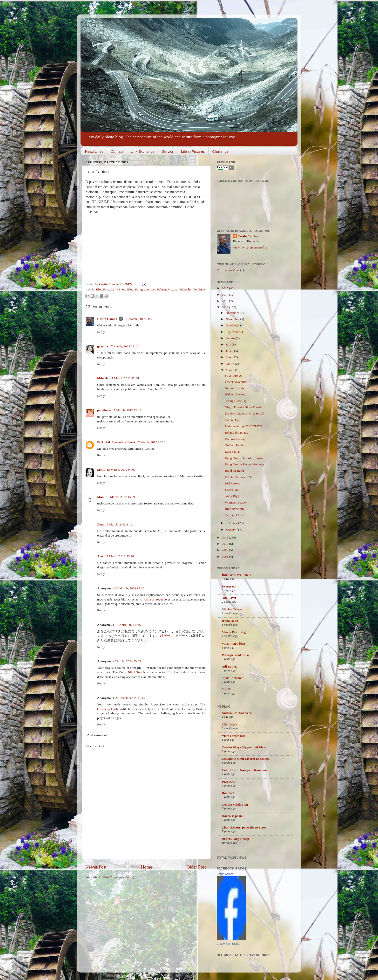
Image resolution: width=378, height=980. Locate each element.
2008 (225, 556)
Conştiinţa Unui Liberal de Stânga (246, 759)
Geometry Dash (107, 709)
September (233, 332)
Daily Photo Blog (122, 289)
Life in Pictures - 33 (238, 477)
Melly (101, 470)
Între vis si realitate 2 (236, 575)
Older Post (196, 867)
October (231, 325)
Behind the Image (236, 432)
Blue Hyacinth (234, 509)
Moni (101, 497)
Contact (117, 151)
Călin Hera (229, 724)
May (229, 357)
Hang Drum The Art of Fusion (245, 458)
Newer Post (96, 867)
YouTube (199, 289)
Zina (100, 524)
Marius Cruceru (233, 609)
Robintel (228, 793)
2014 (225, 294)
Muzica (172, 289)
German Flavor (235, 515)
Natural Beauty (235, 388)
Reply (101, 332)
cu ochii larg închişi (235, 839)
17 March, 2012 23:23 (151, 442)
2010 (225, 544)
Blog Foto (102, 289)
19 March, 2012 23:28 (119, 556)
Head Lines (94, 151)
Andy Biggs (233, 496)
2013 (225, 301)
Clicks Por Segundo (153, 599)
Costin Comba (109, 284)
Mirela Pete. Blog (234, 632)
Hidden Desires (235, 394)
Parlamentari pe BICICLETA (244, 426)
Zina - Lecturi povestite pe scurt (244, 827)
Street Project (234, 376)
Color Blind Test (131, 672)
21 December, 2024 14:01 (132, 698)
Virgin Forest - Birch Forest (243, 407)
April (229, 363)
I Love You (232, 490)
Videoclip (185, 289)
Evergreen (229, 586)
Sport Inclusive (232, 678)
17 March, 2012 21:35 (139, 319)
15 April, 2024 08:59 (129, 625)
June (229, 351)
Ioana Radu (230, 621)
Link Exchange (142, 151)
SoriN (226, 689)
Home (147, 867)
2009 (225, 550)
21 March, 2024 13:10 (130, 588)
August (231, 338)
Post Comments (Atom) (119, 877)
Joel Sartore (233, 483)
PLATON (228, 782)
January (231, 529)
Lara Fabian (158, 289)
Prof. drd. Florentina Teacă (116, 442)
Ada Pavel (229, 598)
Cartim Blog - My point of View (244, 747)
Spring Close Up (236, 401)
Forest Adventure (236, 382)
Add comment (97, 735)
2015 (225, 288)
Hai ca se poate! (233, 816)
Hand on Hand (234, 471)
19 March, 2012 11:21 (119, 524)
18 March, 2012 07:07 (121, 470)
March (230, 370)
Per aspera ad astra (235, 655)
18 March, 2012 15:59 (121, 497)
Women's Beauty (236, 502)
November (233, 319)
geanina (103, 346)
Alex (100, 556)
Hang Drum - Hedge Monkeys (245, 464)
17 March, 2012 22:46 (127, 410)
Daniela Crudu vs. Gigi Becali (245, 413)
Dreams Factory (235, 439)
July (229, 344)
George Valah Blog (235, 804)
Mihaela (103, 378)
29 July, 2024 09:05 (128, 661)
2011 (225, 537)
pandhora (104, 410)
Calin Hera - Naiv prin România (244, 770)
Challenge (220, 151)
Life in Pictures (193, 151)
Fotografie (142, 289)
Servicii (168, 151)
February (232, 523)
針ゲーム (167, 636)
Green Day (232, 420)
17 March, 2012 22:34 (124, 378)
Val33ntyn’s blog (233, 644)
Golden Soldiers (235, 445)
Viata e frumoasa (234, 736)
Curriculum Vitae (228, 270)
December (233, 313)
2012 (225, 307)
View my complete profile (250, 247)
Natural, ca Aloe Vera (237, 713)
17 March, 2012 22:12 (124, 346)
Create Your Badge (228, 944)
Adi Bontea (230, 666)
